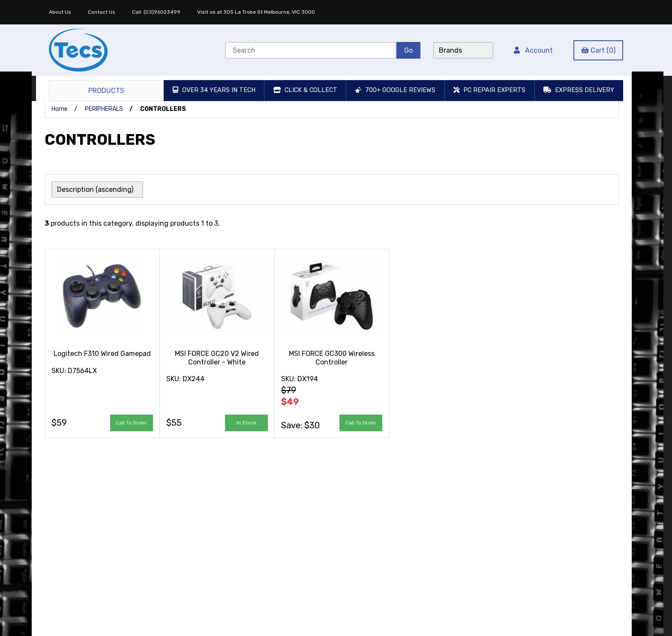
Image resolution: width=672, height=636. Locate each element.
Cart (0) (598, 50)
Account (533, 50)
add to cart (246, 423)
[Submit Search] (408, 50)
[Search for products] (311, 50)
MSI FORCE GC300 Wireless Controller (332, 358)
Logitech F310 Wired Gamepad (102, 354)
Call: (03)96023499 (156, 12)
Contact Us (102, 12)
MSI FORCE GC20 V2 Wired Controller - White (217, 358)
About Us (60, 12)
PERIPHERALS (104, 109)
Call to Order (131, 423)
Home (60, 109)
